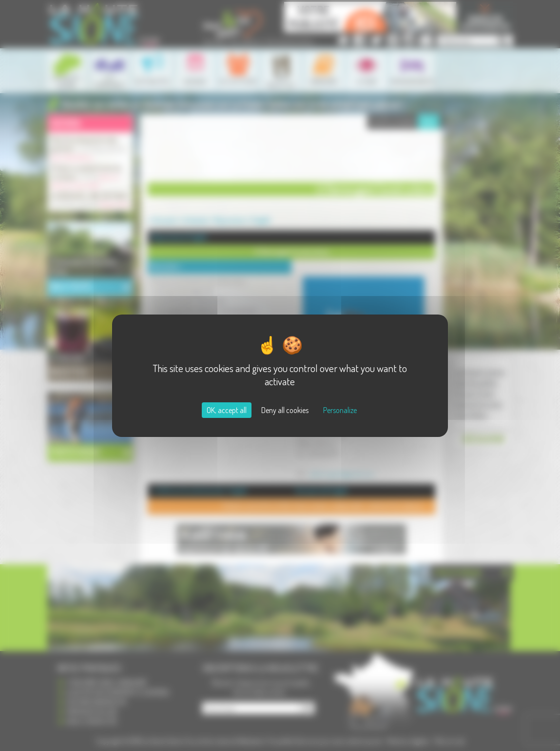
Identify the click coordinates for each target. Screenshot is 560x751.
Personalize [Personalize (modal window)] (340, 410)
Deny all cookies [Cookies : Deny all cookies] (285, 410)
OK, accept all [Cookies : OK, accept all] (227, 410)
